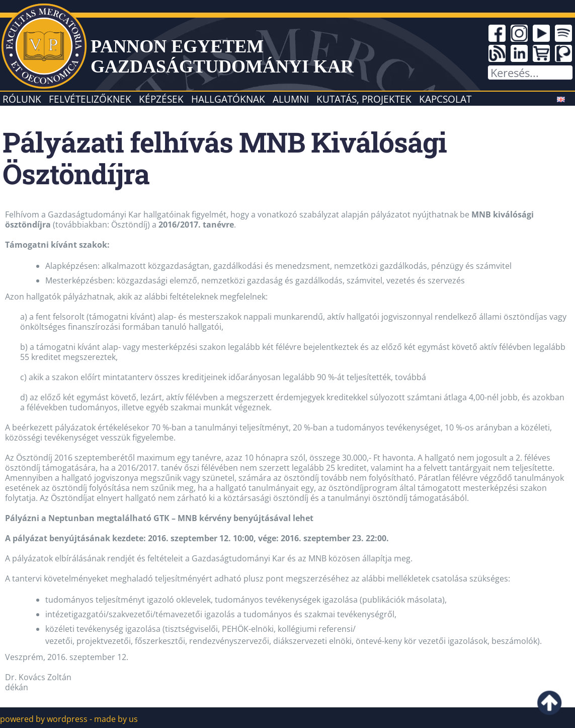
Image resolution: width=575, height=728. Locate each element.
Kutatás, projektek (364, 99)
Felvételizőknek (90, 99)
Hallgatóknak (228, 99)
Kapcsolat (445, 99)
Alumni (291, 99)
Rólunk (22, 99)
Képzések (161, 99)
